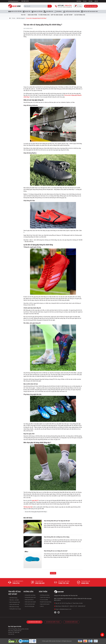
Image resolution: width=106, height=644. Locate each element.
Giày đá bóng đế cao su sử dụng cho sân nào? (56, 551)
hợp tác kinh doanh (57, 15)
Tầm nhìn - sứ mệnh (13, 600)
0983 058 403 (40, 583)
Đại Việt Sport (57, 641)
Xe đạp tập (27, 12)
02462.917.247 (73, 606)
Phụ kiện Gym (48, 12)
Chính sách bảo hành (29, 604)
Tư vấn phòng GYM (44, 15)
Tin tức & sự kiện (43, 600)
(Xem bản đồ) (11, 634)
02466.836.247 (65, 606)
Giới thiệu (79, 1)
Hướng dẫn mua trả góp (15, 609)
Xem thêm (53, 573)
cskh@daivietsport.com (65, 609)
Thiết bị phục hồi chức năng (71, 12)
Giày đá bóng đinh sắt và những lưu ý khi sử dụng (57, 537)
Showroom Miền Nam (71, 622)
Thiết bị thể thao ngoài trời (89, 12)
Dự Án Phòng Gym (80, 15)
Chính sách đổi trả (28, 600)
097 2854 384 (16, 632)
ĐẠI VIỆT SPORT (69, 15)
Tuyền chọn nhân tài (44, 597)
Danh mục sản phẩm (91, 6)
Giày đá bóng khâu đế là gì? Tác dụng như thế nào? (57, 521)
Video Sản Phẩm (32, 15)
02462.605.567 (82, 606)
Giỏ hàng (78, 6)
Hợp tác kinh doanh (44, 604)
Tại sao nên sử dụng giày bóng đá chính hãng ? (36, 512)
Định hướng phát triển (14, 602)
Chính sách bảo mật (14, 604)
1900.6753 (16, 583)
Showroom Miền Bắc (35, 622)
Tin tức (85, 1)
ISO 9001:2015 (25, 1)
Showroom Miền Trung (53, 622)
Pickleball (58, 12)
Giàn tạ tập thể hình (15, 11)
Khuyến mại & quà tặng (45, 602)
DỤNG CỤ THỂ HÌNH (37, 12)
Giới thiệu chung (13, 598)
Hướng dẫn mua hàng (29, 595)
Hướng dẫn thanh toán (30, 597)
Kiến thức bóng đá (21, 18)
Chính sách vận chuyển (30, 602)
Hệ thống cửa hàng (44, 595)
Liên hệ (96, 1)
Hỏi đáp (90, 1)
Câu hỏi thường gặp (29, 606)
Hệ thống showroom (13, 1)
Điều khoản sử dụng (14, 607)
